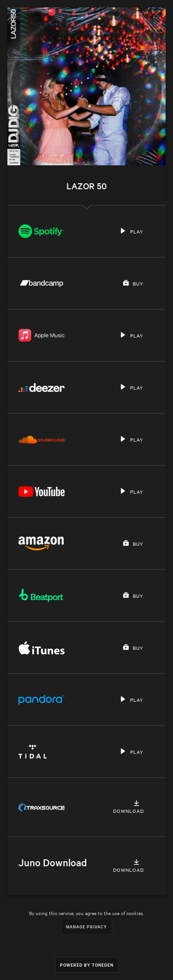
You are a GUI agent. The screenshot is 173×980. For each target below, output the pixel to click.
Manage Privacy (86, 926)
